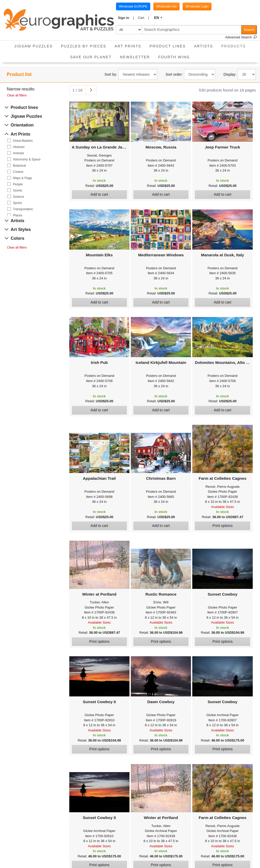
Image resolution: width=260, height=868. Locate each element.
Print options (223, 526)
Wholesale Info (166, 6)
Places (18, 215)
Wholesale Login (197, 6)
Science (19, 197)
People (18, 184)
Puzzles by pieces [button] (84, 46)
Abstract (19, 147)
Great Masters (23, 141)
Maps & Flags (22, 178)
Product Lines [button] (167, 46)
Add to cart (99, 194)
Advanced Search (241, 37)
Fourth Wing (174, 57)
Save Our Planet (91, 57)
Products (236, 44)
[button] (126, 18)
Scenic (18, 190)
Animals (19, 153)
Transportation (23, 209)
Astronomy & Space (27, 159)
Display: (230, 74)
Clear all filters (17, 95)
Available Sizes (223, 507)
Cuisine (18, 172)
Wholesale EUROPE (133, 6)
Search (249, 30)
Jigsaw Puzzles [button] (33, 46)
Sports (18, 203)
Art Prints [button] (128, 46)
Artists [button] (204, 46)
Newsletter (135, 57)
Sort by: (111, 74)
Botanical (19, 166)
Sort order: (174, 74)
